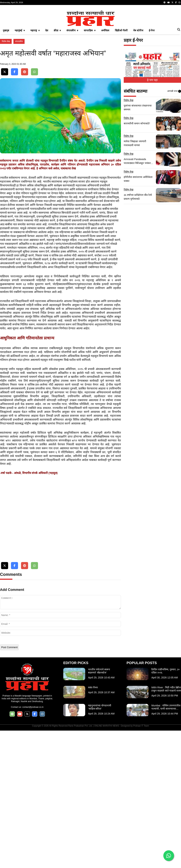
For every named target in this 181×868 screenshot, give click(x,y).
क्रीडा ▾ (57, 80)
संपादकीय (19, 91)
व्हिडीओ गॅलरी (121, 80)
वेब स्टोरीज (138, 80)
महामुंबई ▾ (20, 80)
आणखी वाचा (174, 141)
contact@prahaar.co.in (33, 844)
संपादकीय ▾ (72, 80)
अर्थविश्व (105, 80)
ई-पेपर (152, 80)
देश (47, 80)
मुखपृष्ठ (6, 80)
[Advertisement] (90, 33)
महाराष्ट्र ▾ (35, 80)
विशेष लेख (6, 91)
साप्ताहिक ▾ (90, 80)
